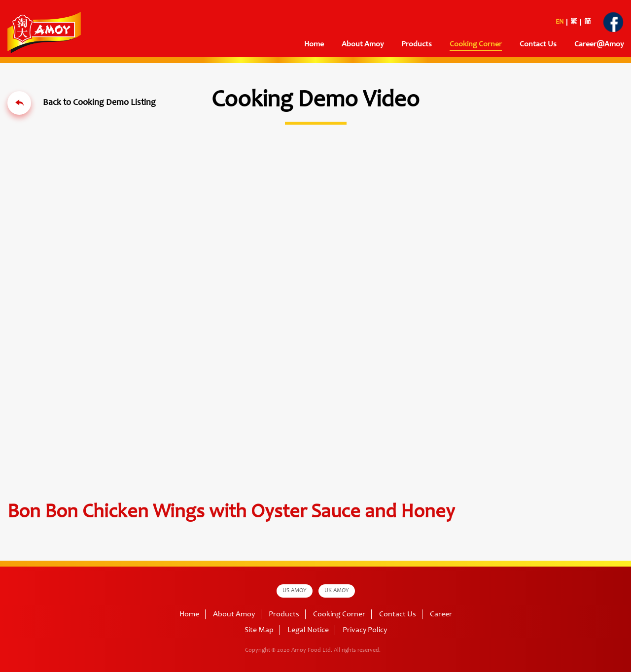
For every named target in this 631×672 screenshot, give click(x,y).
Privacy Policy (365, 630)
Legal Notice (308, 630)
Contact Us (538, 44)
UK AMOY (337, 591)
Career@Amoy (599, 44)
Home (314, 44)
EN (560, 22)
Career (441, 614)
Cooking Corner (476, 44)
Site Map (259, 630)
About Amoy (363, 44)
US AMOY (295, 591)
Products (417, 44)
